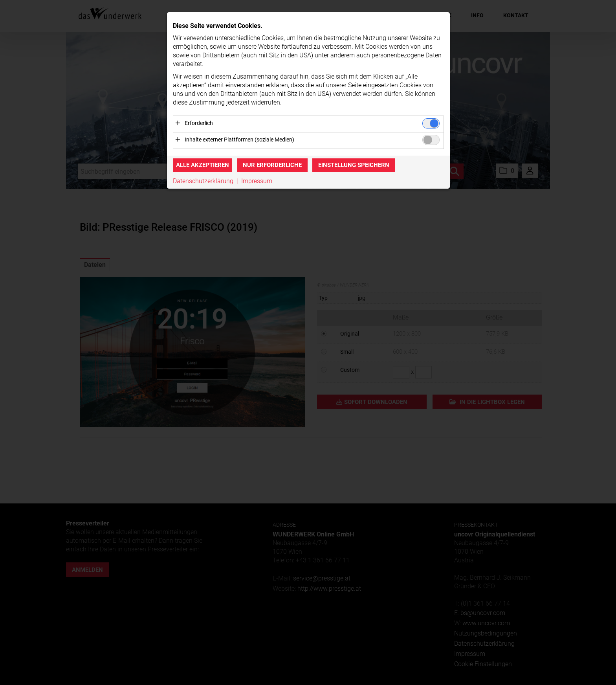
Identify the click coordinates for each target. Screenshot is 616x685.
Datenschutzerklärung (203, 181)
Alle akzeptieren (203, 165)
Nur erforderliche (272, 165)
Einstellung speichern (354, 165)
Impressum (257, 181)
